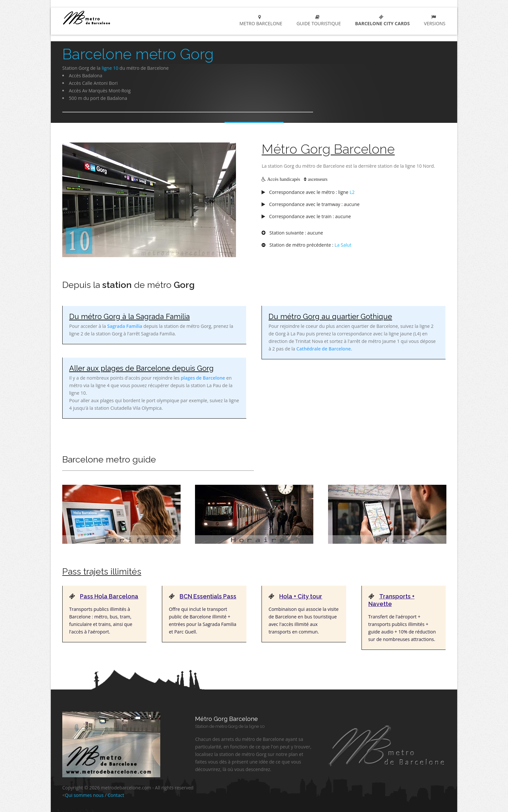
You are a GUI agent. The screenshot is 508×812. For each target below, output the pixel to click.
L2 (352, 192)
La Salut (343, 245)
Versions (433, 21)
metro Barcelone (110, 18)
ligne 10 (110, 68)
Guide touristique (317, 21)
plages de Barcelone (203, 378)
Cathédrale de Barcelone (323, 349)
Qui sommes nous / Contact (95, 795)
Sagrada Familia (125, 326)
